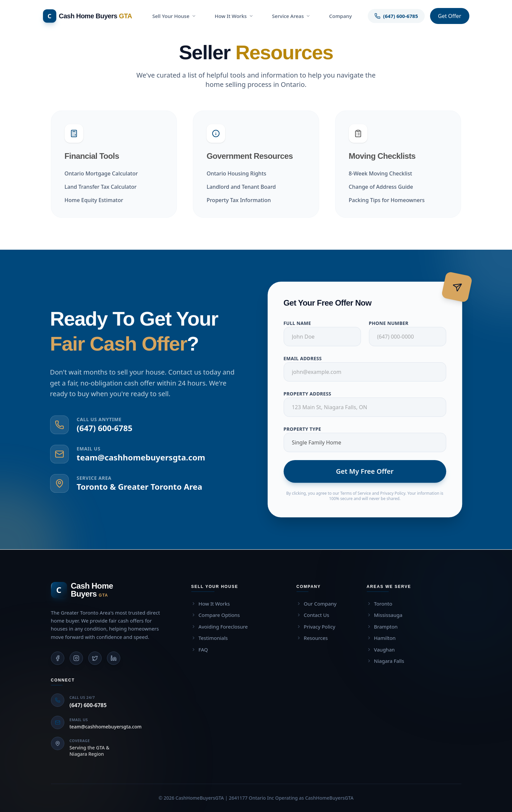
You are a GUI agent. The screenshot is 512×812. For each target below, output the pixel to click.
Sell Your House (174, 16)
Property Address (311, 394)
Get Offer (450, 16)
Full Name (301, 323)
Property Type (306, 429)
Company (340, 16)
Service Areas (291, 16)
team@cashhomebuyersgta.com (137, 457)
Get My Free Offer (369, 471)
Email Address (307, 358)
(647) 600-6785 (100, 428)
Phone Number (393, 323)
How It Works (234, 16)
